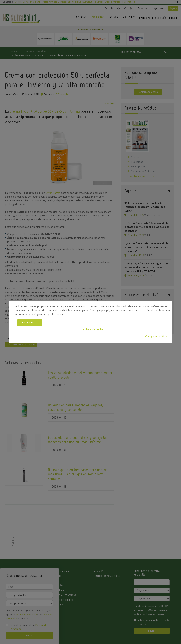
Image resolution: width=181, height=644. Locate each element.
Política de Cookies (94, 329)
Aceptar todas (30, 323)
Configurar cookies (156, 336)
